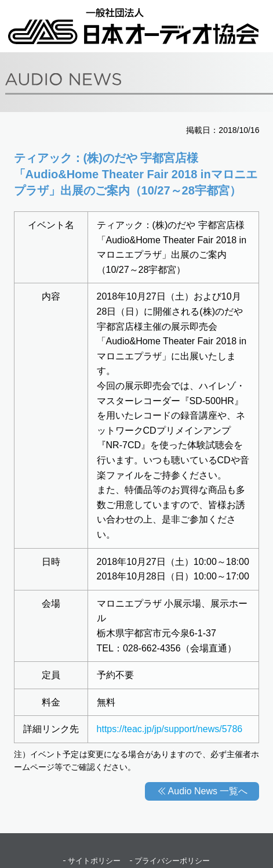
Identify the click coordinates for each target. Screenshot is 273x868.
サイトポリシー (94, 861)
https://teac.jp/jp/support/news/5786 (170, 729)
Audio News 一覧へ (208, 791)
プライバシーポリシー (172, 861)
